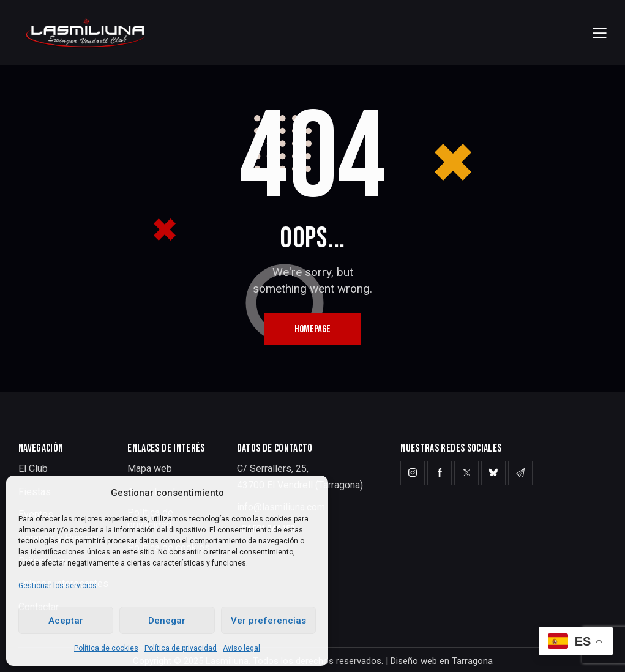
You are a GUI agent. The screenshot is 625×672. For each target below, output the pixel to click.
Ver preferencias (268, 621)
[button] (600, 33)
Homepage (312, 329)
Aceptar (66, 621)
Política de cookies (106, 648)
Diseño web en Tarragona (442, 661)
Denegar (167, 621)
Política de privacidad (181, 648)
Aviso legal (241, 648)
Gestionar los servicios (58, 586)
